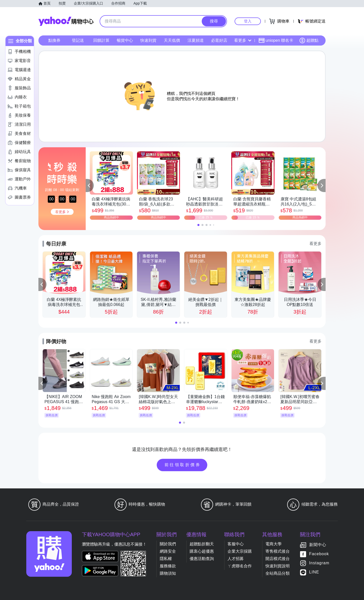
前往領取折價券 (183, 465)
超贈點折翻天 (202, 544)
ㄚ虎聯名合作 (240, 566)
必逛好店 (219, 40)
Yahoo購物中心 (66, 21)
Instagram (319, 563)
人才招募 (236, 559)
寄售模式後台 (278, 551)
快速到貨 (148, 40)
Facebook (319, 554)
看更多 (243, 40)
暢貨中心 (125, 40)
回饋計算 (101, 40)
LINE (314, 572)
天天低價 (172, 40)
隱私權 (166, 559)
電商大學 (274, 544)
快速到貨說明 (278, 566)
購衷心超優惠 (202, 551)
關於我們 (168, 544)
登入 (248, 21)
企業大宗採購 (240, 551)
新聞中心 (318, 545)
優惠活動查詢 (202, 559)
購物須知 (168, 573)
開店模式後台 (278, 559)
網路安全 (168, 551)
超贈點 (309, 40)
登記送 (78, 40)
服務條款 (168, 566)
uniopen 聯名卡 (276, 40)
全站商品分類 (278, 573)
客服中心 (236, 544)
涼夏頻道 (196, 40)
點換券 (54, 40)
